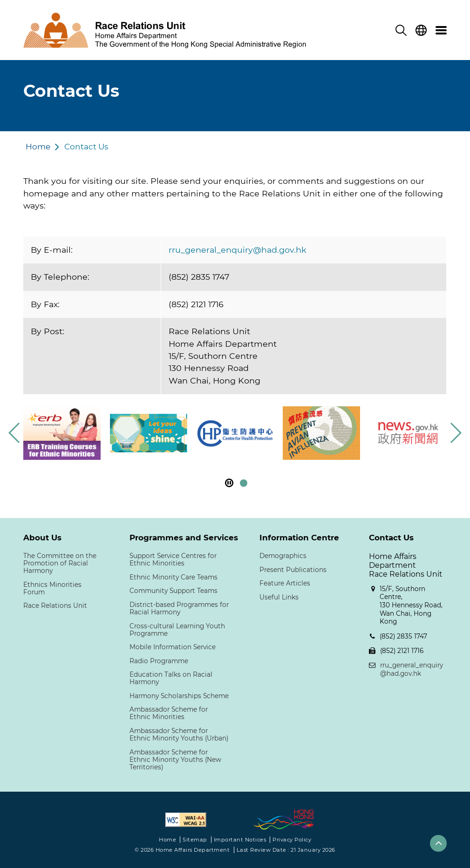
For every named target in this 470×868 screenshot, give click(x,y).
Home (38, 147)
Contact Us (86, 147)
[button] (455, 433)
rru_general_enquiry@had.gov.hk (238, 250)
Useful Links (279, 597)
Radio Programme (159, 661)
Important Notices (240, 840)
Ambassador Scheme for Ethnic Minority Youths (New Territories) (175, 760)
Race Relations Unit (55, 606)
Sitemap (195, 840)
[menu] (441, 30)
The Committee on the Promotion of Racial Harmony (60, 563)
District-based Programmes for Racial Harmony (179, 608)
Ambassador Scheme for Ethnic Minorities (169, 713)
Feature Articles (285, 583)
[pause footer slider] (229, 483)
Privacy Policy (292, 840)
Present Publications (293, 570)
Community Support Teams (174, 591)
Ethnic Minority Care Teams (174, 577)
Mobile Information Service (173, 647)
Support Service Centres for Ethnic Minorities (173, 559)
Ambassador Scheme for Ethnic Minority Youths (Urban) (179, 734)
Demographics (283, 556)
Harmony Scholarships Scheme (179, 696)
